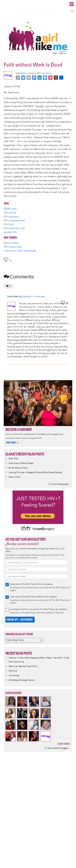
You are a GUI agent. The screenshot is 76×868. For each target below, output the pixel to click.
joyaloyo (27, 296)
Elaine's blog (11, 243)
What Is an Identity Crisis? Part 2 (23, 666)
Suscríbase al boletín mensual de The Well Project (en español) (38, 609)
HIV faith (9, 224)
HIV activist (10, 213)
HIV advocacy (11, 217)
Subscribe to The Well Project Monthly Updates (31, 584)
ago (39, 297)
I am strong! (14, 676)
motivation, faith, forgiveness (20, 251)
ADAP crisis (10, 209)
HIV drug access (13, 247)
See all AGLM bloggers (58, 748)
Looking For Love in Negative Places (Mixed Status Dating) (35, 472)
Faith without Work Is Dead (21, 463)
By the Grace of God (18, 468)
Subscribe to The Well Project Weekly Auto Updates (33, 597)
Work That (13, 459)
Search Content (72, 11)
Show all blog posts (60, 484)
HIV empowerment (14, 220)
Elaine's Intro (15, 477)
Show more (64, 744)
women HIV (10, 232)
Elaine (48, 73)
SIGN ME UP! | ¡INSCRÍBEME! (20, 620)
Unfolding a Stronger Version (22, 680)
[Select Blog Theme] (24, 640)
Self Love (13, 671)
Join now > (12, 443)
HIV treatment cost (14, 228)
